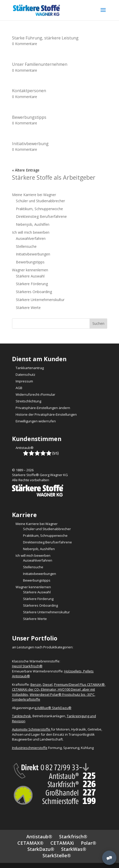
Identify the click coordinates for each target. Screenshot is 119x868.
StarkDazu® (41, 849)
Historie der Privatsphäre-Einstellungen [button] (46, 414)
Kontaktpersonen (29, 91)
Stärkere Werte (28, 308)
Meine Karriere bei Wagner (34, 195)
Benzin (36, 684)
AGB (19, 388)
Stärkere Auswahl (30, 276)
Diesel (48, 684)
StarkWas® (74, 849)
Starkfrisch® (73, 837)
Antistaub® (25, 448)
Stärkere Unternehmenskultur (40, 300)
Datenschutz (25, 374)
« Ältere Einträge (26, 170)
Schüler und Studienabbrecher (40, 201)
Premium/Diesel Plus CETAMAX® (79, 684)
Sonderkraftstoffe (26, 699)
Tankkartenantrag (30, 368)
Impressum (24, 381)
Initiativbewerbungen (33, 254)
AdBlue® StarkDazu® (54, 708)
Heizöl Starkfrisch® (27, 666)
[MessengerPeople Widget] (109, 858)
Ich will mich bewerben (31, 232)
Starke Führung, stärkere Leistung (45, 38)
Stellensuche (26, 246)
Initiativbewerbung (30, 144)
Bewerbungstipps (29, 117)
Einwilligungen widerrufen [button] (36, 421)
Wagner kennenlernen (30, 270)
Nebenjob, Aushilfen (33, 224)
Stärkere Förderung (32, 284)
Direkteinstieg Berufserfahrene (41, 216)
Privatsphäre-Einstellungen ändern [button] (43, 408)
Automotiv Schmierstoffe (31, 729)
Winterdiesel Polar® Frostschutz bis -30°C (62, 694)
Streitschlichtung (28, 401)
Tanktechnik (21, 716)
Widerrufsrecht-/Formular (35, 394)
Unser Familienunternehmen (40, 64)
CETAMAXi (62, 843)
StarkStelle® (57, 855)
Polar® (89, 843)
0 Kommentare (25, 44)
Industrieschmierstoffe (30, 748)
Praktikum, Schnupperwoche (39, 209)
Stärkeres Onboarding (34, 292)
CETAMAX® (30, 843)
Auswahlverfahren (31, 238)
